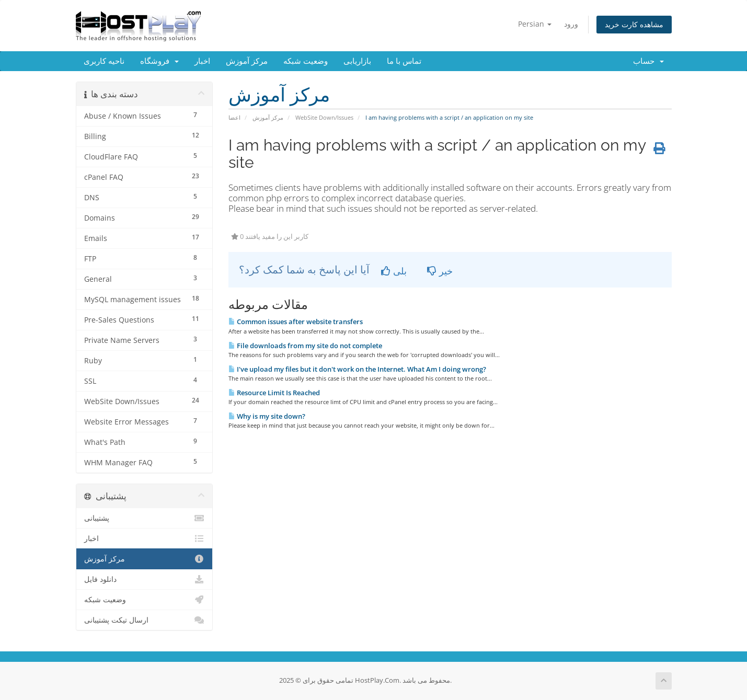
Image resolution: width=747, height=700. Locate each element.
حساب (648, 61)
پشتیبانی (145, 518)
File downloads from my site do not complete (305, 346)
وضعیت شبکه (306, 61)
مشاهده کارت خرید (634, 24)
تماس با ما (404, 61)
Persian (535, 24)
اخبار (202, 61)
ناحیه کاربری (104, 61)
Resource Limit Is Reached (274, 393)
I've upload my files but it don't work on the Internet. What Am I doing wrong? (357, 369)
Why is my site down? (267, 416)
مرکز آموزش (247, 61)
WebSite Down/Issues (324, 117)
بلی (394, 271)
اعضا (234, 117)
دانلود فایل (145, 579)
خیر (440, 271)
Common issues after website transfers (296, 322)
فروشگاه (159, 61)
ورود (571, 24)
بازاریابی (357, 61)
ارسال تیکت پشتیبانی (145, 620)
